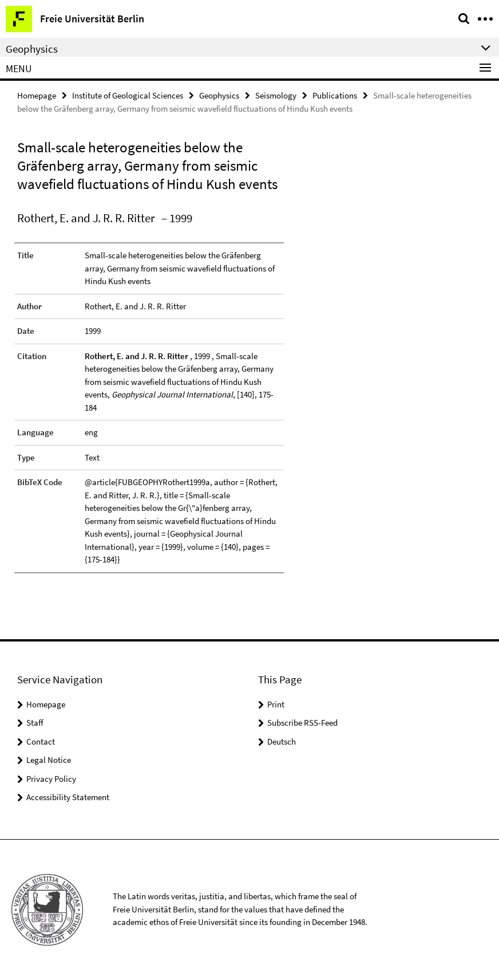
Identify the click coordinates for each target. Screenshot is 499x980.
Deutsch (282, 741)
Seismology (276, 95)
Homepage (37, 95)
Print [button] (276, 704)
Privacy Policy (51, 779)
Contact (41, 741)
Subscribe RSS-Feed (302, 723)
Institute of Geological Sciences (128, 95)
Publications (335, 95)
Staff (35, 723)
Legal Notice (49, 760)
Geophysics (219, 95)
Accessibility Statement (68, 797)
